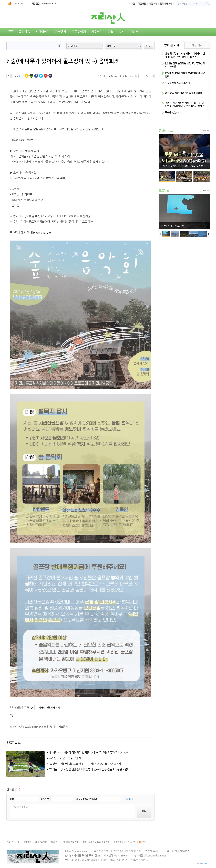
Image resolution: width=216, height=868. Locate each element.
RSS (142, 842)
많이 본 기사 (172, 45)
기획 (111, 32)
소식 (122, 32)
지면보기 (153, 3)
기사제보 (27, 842)
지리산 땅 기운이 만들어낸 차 (65, 758)
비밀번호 (45, 799)
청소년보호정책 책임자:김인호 (96, 842)
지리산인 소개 (13, 842)
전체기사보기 (166, 3)
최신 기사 (197, 45)
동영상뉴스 (16, 40)
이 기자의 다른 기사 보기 (48, 708)
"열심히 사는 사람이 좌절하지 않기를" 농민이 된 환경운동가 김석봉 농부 (89, 753)
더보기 (204, 131)
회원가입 (142, 3)
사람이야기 (43, 32)
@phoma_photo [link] (41, 232)
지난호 (134, 32)
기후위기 (97, 32)
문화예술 (25, 32)
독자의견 (34, 40)
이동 (148, 46)
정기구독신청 (41, 842)
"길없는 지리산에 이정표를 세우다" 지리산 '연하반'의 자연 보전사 (85, 764)
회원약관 (55, 842)
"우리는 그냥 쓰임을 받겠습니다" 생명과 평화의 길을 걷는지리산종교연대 (89, 769)
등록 (144, 811)
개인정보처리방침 (71, 842)
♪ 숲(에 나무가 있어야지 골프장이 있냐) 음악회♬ (62, 61)
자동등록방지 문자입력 (87, 799)
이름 (12, 799)
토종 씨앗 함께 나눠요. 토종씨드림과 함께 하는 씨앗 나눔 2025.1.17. (185, 166)
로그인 (132, 3)
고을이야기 (79, 32)
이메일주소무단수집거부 (124, 842)
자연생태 (61, 32)
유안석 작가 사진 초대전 (172, 226)
